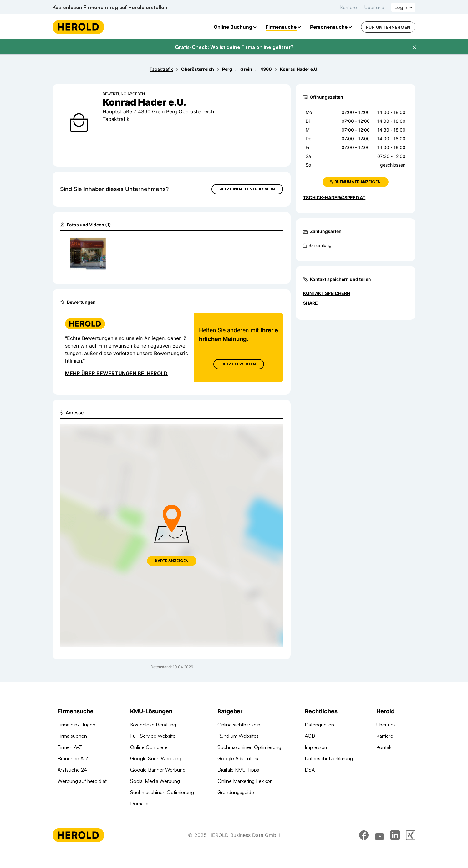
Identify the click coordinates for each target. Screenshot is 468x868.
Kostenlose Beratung (153, 725)
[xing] (411, 840)
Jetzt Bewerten (239, 364)
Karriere (348, 7)
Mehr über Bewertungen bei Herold (116, 373)
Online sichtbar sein (239, 725)
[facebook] (364, 840)
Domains (140, 803)
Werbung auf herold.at (82, 781)
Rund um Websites (238, 736)
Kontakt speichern (327, 293)
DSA (310, 770)
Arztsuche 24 (72, 770)
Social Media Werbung (155, 781)
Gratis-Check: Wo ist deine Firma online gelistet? (234, 47)
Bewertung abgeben (124, 94)
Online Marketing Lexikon (245, 781)
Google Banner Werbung (158, 770)
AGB (310, 736)
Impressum (317, 747)
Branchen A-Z (73, 758)
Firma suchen (72, 736)
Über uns (374, 7)
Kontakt (385, 747)
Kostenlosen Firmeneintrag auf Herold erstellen (110, 7)
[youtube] (379, 840)
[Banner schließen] (414, 47)
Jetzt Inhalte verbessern (247, 189)
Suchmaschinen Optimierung (162, 792)
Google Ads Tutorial (239, 758)
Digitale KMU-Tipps (238, 770)
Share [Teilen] (310, 303)
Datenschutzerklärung (329, 758)
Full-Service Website (153, 736)
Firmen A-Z (70, 747)
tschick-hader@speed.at (334, 197)
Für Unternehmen (388, 27)
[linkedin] (395, 840)
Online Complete (149, 747)
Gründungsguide (236, 792)
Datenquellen (319, 725)
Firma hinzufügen (76, 725)
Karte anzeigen (172, 561)
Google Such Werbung (156, 758)
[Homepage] (78, 27)
